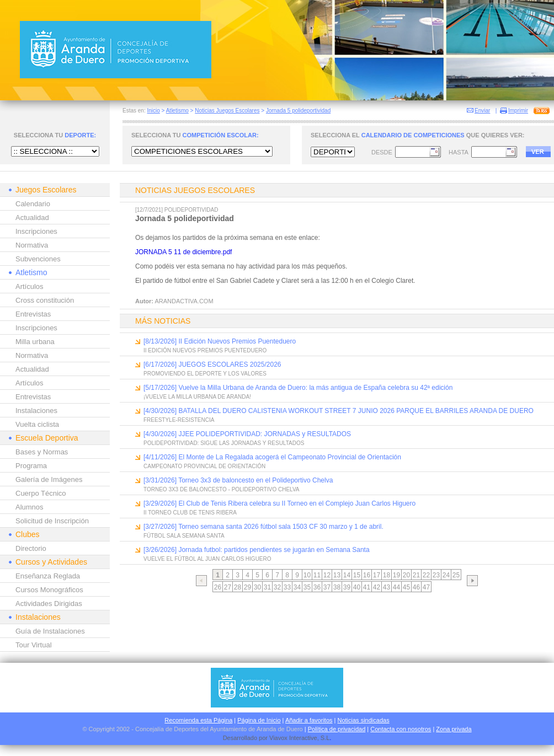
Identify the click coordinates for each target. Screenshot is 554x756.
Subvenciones (38, 259)
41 (367, 587)
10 (307, 575)
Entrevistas (33, 314)
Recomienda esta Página (198, 720)
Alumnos (30, 507)
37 (327, 587)
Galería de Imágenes (49, 479)
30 (257, 587)
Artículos (30, 286)
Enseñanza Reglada (48, 576)
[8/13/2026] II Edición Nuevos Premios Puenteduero (220, 341)
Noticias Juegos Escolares (227, 111)
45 (406, 587)
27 (228, 587)
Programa (31, 466)
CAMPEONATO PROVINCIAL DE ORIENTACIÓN (204, 466)
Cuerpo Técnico (41, 493)
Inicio (153, 111)
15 (357, 575)
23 (436, 575)
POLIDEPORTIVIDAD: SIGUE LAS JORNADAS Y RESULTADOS (224, 443)
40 (357, 587)
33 (287, 587)
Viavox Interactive (293, 738)
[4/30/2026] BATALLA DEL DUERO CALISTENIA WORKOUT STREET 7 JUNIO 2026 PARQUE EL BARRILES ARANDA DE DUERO (339, 411)
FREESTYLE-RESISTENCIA (179, 420)
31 (267, 587)
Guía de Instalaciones (50, 631)
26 (218, 587)
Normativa (32, 245)
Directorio (31, 548)
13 (337, 575)
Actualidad (32, 218)
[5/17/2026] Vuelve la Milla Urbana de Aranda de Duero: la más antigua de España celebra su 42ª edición (298, 388)
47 (426, 587)
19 (396, 575)
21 (416, 575)
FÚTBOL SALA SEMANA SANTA (184, 536)
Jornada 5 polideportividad (298, 111)
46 (416, 587)
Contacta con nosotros (401, 729)
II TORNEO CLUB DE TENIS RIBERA (190, 513)
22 (426, 575)
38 (337, 587)
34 (297, 587)
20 (406, 575)
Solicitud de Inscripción (52, 521)
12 (327, 575)
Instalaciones (36, 411)
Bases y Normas (42, 452)
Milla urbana (35, 342)
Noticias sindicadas (364, 720)
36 (317, 587)
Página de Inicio (259, 720)
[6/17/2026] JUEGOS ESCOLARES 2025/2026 (212, 364)
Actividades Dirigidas (49, 604)
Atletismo (177, 111)
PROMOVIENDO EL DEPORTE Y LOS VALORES (205, 374)
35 (307, 587)
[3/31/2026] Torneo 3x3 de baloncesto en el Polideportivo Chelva (238, 480)
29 (247, 587)
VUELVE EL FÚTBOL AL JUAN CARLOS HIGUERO (207, 559)
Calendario (33, 204)
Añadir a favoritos (309, 720)
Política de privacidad (337, 729)
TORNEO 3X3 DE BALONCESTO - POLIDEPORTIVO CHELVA (222, 489)
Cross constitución (45, 300)
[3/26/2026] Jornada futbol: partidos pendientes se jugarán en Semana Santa (257, 550)
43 (387, 587)
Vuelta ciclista (37, 424)
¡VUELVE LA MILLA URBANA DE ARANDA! (197, 397)
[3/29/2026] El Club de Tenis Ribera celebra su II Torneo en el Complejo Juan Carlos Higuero (279, 503)
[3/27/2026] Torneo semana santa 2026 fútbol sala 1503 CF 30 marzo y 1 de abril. (263, 527)
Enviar (482, 111)
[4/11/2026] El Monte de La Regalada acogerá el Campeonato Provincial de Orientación (272, 457)
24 (446, 575)
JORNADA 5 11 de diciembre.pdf (183, 252)
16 (367, 575)
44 (396, 587)
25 (456, 575)
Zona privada (454, 729)
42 (377, 587)
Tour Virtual (34, 645)
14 (347, 575)
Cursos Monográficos (49, 590)
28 (238, 587)
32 (277, 587)
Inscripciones (36, 231)
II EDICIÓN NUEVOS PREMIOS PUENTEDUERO (205, 350)
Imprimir (518, 111)
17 (377, 575)
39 (347, 587)
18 (387, 575)
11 (317, 575)
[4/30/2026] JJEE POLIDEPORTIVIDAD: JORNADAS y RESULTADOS (247, 434)
